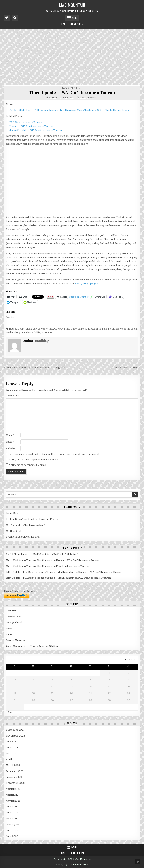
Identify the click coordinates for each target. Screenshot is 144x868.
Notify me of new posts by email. (28, 465)
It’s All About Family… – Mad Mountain (28, 554)
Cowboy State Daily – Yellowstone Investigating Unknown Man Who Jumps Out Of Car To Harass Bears (69, 110)
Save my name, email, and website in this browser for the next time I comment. (54, 454)
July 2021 (11, 807)
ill (100, 329)
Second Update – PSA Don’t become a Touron (36, 130)
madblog (53, 98)
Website (11, 448)
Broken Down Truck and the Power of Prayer (32, 519)
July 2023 (12, 742)
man (104, 329)
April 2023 (12, 759)
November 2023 (15, 736)
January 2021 (14, 824)
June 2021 (12, 813)
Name (10, 435)
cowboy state (45, 329)
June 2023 (12, 747)
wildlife (36, 332)
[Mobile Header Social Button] (7, 18)
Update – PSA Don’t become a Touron (31, 126)
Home (63, 24)
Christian (11, 611)
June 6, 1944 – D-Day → (127, 368)
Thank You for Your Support (20, 591)
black (29, 329)
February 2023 (15, 771)
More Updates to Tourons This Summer (29, 560)
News (119, 329)
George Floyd (14, 622)
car (35, 329)
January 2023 (14, 777)
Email (10, 442)
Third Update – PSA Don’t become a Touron (72, 92)
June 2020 (12, 836)
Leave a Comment (88, 98)
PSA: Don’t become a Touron (26, 122)
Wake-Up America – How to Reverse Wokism (32, 646)
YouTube (47, 332)
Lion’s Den (12, 513)
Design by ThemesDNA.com (72, 865)
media (112, 329)
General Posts (73, 88)
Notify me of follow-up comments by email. (34, 460)
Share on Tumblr (79, 297)
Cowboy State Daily (65, 329)
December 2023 (15, 730)
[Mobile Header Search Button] (15, 18)
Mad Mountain (72, 5)
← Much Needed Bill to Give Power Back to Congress (34, 368)
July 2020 (12, 830)
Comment (12, 396)
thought (18, 332)
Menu (75, 18)
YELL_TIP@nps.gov (86, 284)
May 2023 (12, 753)
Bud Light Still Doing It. (67, 554)
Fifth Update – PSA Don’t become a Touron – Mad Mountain (40, 572)
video (27, 332)
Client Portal (77, 24)
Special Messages (16, 640)
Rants (9, 634)
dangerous (84, 329)
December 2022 (15, 783)
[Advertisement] (72, 56)
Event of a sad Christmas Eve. (23, 537)
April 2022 (12, 795)
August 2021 (13, 801)
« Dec (9, 712)
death (94, 329)
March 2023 (13, 765)
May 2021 (11, 818)
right (127, 329)
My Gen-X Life (14, 531)
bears (21, 329)
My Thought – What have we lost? (25, 525)
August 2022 (13, 789)
